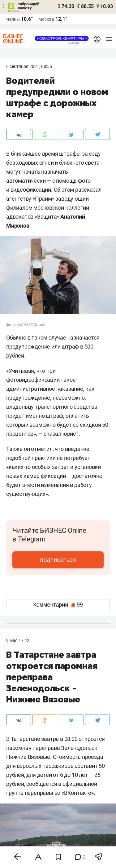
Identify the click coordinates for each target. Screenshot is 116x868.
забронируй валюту (28, 6)
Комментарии (58, 605)
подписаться (58, 560)
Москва (46, 19)
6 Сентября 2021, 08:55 (29, 66)
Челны (13, 19)
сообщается (42, 784)
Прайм (43, 199)
